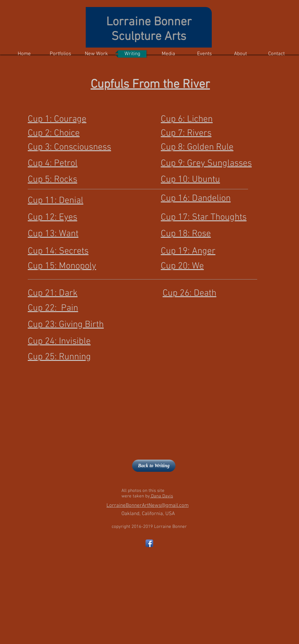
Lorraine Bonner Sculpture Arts (149, 30)
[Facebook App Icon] (149, 543)
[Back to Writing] (154, 466)
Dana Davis (161, 496)
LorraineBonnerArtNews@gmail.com (148, 506)
